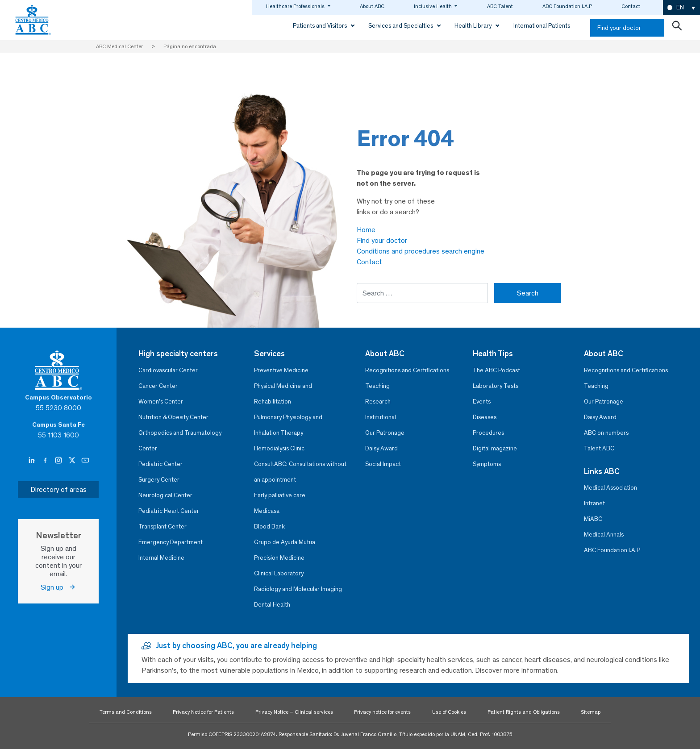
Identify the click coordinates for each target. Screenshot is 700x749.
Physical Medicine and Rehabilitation (283, 394)
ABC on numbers (606, 433)
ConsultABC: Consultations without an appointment (300, 472)
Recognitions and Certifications (407, 370)
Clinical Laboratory (279, 573)
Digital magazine (495, 448)
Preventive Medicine (281, 370)
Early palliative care (280, 495)
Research (378, 402)
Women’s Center (161, 402)
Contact (631, 6)
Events (482, 402)
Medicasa (267, 511)
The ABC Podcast (496, 370)
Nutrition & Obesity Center (173, 417)
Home (366, 230)
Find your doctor (619, 28)
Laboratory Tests (496, 386)
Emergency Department (171, 542)
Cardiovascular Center (168, 370)
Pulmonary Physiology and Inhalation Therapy (288, 425)
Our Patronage (385, 433)
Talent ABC (599, 448)
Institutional (381, 417)
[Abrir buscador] (677, 28)
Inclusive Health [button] (433, 6)
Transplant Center (162, 526)
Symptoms (487, 464)
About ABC (372, 6)
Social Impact (383, 464)
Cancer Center (158, 386)
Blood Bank (269, 526)
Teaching (377, 386)
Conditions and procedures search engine (421, 251)
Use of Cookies (449, 712)
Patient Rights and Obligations (524, 712)
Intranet (594, 503)
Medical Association (610, 488)
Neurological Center (165, 495)
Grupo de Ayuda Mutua (285, 542)
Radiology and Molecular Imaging (298, 589)
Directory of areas (58, 489)
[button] (681, 8)
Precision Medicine (279, 558)
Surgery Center (159, 480)
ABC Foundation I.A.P (567, 6)
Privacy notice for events (382, 712)
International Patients (542, 26)
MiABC (593, 519)
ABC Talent (500, 6)
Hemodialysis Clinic (279, 448)
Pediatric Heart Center (169, 511)
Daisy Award (381, 448)
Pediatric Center (160, 464)
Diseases (485, 417)
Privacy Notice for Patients (203, 712)
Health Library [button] (474, 26)
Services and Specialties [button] (401, 26)
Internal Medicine (161, 558)
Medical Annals (604, 535)
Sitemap (591, 712)
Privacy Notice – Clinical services (294, 712)
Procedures (488, 433)
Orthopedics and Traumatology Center (180, 441)
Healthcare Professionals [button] (296, 6)
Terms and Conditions (126, 712)
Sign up (58, 587)
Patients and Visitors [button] (321, 26)
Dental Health (272, 605)
